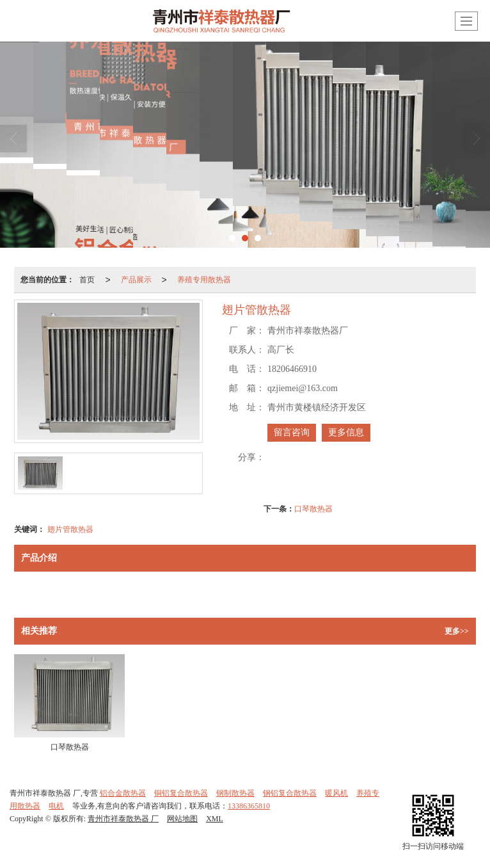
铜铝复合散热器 (181, 793)
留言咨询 (292, 432)
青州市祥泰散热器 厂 (123, 819)
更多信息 (346, 432)
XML (215, 819)
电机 (56, 806)
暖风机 (336, 793)
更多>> (457, 631)
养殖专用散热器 (204, 280)
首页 (87, 280)
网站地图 (182, 819)
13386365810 (249, 806)
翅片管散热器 (70, 529)
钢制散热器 (235, 793)
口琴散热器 (313, 509)
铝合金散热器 (123, 793)
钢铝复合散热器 (290, 793)
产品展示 (136, 280)
